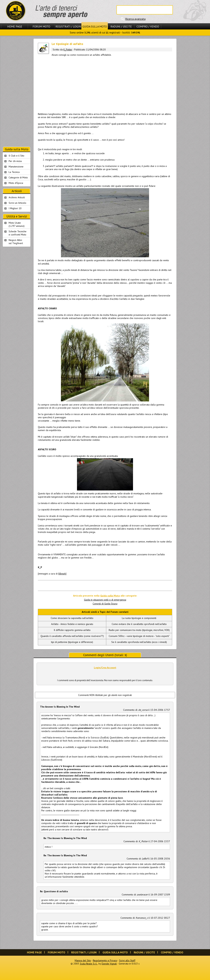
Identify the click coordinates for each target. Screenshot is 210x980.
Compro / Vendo (148, 26)
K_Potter (68, 50)
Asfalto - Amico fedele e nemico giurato (72, 624)
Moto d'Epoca (16, 183)
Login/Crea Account (105, 668)
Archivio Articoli (17, 197)
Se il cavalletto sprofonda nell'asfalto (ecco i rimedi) (139, 642)
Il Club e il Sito (16, 156)
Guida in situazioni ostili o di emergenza (105, 600)
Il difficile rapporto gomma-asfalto (72, 630)
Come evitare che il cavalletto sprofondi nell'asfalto (139, 624)
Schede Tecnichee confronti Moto (18, 233)
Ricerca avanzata (135, 19)
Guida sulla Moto (95, 26)
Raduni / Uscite (121, 26)
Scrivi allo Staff (127, 960)
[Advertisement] (105, 83)
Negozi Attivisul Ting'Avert (16, 242)
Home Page (15, 26)
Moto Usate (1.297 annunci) (17, 224)
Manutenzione (16, 167)
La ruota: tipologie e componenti (139, 618)
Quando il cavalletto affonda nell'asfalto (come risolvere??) (72, 636)
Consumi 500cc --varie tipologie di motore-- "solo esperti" (139, 636)
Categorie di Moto (18, 177)
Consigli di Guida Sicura (105, 604)
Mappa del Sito (83, 960)
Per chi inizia (15, 161)
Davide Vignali (109, 964)
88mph (62, 574)
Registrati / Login (68, 26)
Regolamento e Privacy (105, 960)
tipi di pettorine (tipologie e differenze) (72, 642)
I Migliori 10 (15, 208)
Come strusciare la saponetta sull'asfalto (72, 618)
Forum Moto (41, 26)
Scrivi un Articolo (17, 203)
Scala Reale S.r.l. (89, 964)
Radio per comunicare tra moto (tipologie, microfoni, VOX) (139, 630)
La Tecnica (14, 172)
